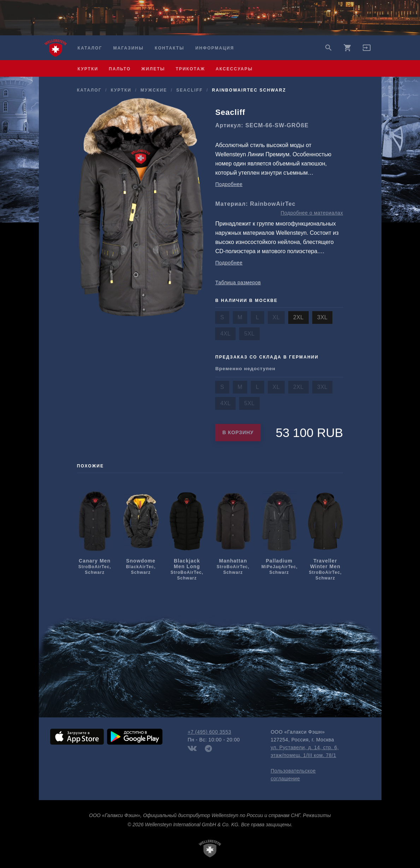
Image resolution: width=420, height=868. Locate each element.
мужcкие (154, 90)
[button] (367, 50)
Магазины (128, 48)
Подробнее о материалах (312, 213)
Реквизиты (317, 815)
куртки (88, 69)
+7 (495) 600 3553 (209, 732)
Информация (215, 48)
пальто (120, 69)
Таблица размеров (238, 282)
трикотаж (190, 69)
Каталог (90, 48)
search (329, 48)
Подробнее (229, 184)
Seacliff (190, 90)
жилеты (153, 69)
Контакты (170, 48)
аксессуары (234, 69)
